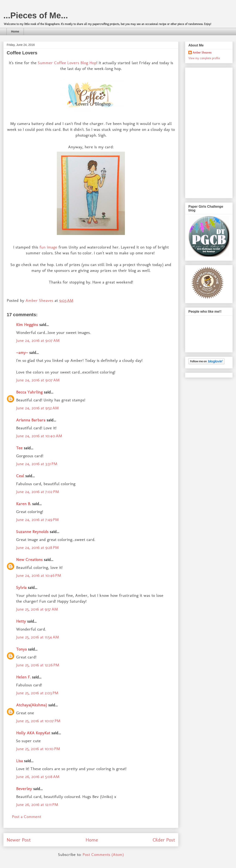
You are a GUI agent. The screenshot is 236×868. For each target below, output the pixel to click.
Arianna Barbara (31, 420)
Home (15, 31)
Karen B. (23, 504)
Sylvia (21, 587)
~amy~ (22, 352)
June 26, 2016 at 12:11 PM (37, 804)
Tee (20, 448)
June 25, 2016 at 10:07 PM (38, 721)
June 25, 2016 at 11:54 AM (37, 637)
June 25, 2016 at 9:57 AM (37, 609)
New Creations (29, 560)
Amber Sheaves (202, 53)
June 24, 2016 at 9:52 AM (37, 408)
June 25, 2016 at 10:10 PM (38, 749)
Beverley (24, 789)
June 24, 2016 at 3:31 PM (37, 464)
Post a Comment (27, 817)
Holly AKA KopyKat (33, 733)
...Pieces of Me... (36, 15)
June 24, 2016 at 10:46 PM (39, 575)
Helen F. (23, 677)
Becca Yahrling (29, 392)
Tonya (21, 649)
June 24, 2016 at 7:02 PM (37, 492)
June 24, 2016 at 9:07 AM (38, 340)
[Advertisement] (205, 132)
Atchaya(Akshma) (32, 705)
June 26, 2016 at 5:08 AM (38, 777)
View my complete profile (204, 58)
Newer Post (19, 840)
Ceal (20, 476)
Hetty (21, 621)
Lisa (19, 761)
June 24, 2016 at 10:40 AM (39, 436)
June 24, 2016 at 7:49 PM (37, 520)
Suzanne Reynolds (33, 532)
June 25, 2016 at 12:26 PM (38, 665)
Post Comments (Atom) (103, 854)
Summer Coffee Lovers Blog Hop (67, 63)
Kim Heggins (27, 325)
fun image (48, 247)
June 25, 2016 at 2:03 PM (37, 693)
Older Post (164, 840)
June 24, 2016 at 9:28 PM (37, 547)
